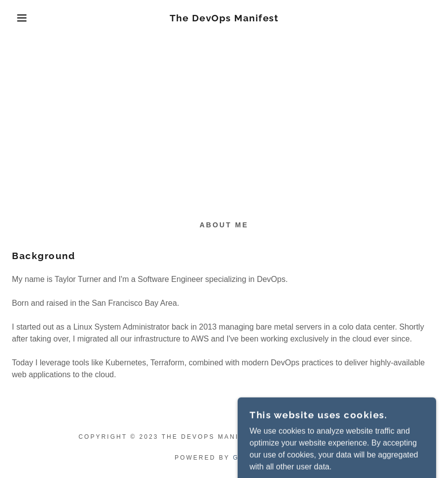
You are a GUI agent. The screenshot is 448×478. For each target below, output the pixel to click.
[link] (224, 19)
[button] (22, 18)
